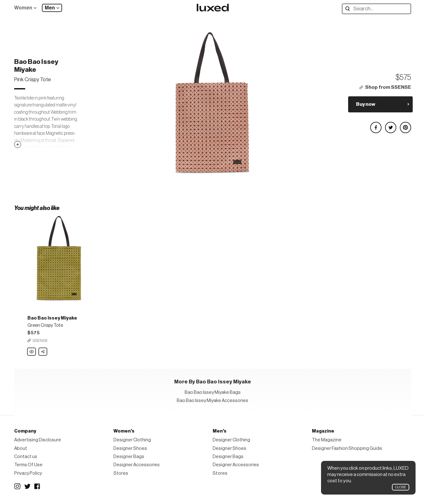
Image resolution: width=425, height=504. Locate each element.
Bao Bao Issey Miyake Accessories (212, 401)
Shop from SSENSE (388, 87)
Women (23, 8)
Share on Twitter (390, 125)
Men (50, 8)
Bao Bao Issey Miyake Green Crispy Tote (32, 352)
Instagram (17, 486)
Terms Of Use (28, 465)
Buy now (366, 104)
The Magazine (327, 440)
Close (401, 487)
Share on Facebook (376, 125)
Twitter (27, 486)
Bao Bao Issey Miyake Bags (213, 392)
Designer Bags (129, 457)
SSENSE (40, 340)
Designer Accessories (137, 465)
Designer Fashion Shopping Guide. (347, 448)
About (21, 448)
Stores (121, 473)
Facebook (37, 486)
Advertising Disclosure (38, 440)
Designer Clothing (132, 440)
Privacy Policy (28, 473)
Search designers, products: (349, 9)
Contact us (26, 457)
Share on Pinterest (405, 125)
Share (43, 350)
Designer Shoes (130, 448)
